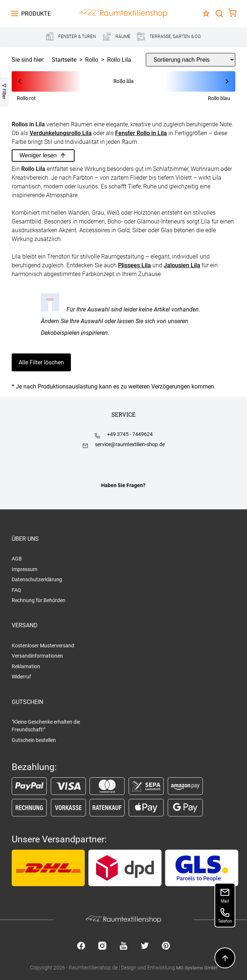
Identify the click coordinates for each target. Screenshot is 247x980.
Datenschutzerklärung (37, 579)
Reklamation (26, 666)
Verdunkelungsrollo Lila (61, 133)
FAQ (16, 590)
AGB (17, 559)
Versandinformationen (37, 656)
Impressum (24, 569)
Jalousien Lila (182, 265)
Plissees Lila (134, 265)
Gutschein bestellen (34, 740)
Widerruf (21, 677)
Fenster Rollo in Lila (141, 133)
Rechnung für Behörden (39, 600)
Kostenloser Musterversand (43, 646)
